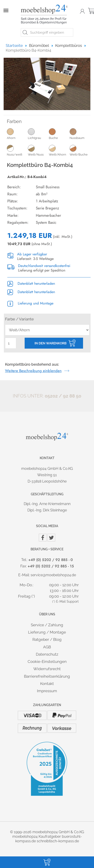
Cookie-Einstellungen (47, 662)
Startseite (16, 45)
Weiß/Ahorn (59, 150)
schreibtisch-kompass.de (58, 841)
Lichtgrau (38, 134)
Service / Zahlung (47, 625)
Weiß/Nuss (38, 150)
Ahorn (17, 134)
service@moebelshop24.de (53, 575)
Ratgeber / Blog (47, 639)
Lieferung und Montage (30, 303)
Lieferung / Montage (47, 632)
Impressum (47, 691)
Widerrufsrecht (47, 669)
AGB (47, 647)
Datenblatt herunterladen (31, 283)
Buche (59, 134)
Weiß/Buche (80, 150)
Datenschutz (47, 654)
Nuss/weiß (17, 150)
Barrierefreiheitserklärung (47, 676)
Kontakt (47, 684)
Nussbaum (80, 134)
